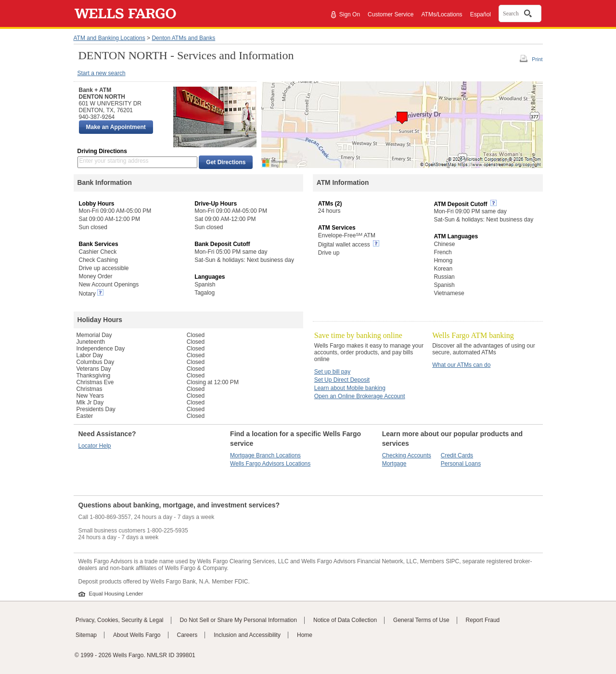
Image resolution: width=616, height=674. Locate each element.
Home (305, 635)
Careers (187, 635)
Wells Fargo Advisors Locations (270, 464)
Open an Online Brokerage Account (360, 396)
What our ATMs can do (461, 365)
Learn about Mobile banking (350, 388)
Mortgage (394, 464)
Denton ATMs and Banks (183, 38)
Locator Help (95, 446)
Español (481, 14)
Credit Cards (457, 455)
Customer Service (391, 14)
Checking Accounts (407, 455)
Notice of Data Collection (345, 620)
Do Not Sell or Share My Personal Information (238, 620)
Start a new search (102, 73)
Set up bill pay (332, 372)
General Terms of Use (421, 620)
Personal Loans (461, 464)
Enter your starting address (114, 161)
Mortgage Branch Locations (265, 455)
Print (537, 59)
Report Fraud (483, 620)
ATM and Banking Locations (109, 38)
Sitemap (86, 635)
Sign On (350, 14)
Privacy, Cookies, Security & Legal (120, 620)
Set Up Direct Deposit (342, 380)
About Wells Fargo (137, 635)
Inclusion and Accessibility (247, 635)
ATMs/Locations (442, 14)
